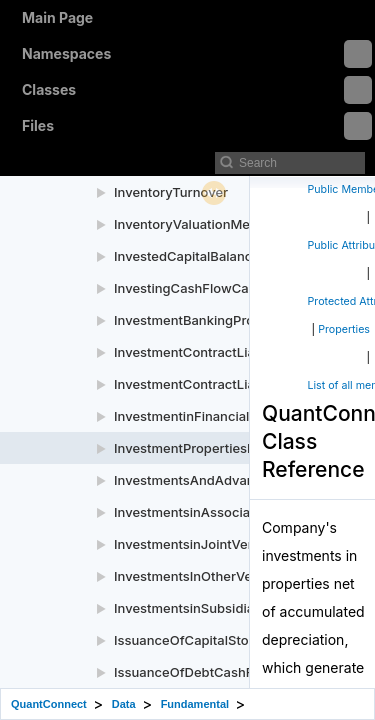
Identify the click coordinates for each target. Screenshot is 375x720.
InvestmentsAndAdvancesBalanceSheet (238, 480)
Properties (344, 329)
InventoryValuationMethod (196, 224)
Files (197, 126)
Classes (197, 90)
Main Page (57, 17)
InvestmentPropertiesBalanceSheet (223, 448)
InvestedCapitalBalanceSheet (205, 256)
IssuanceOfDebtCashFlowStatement (226, 672)
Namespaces (197, 54)
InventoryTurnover (171, 192)
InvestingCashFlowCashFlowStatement (235, 288)
